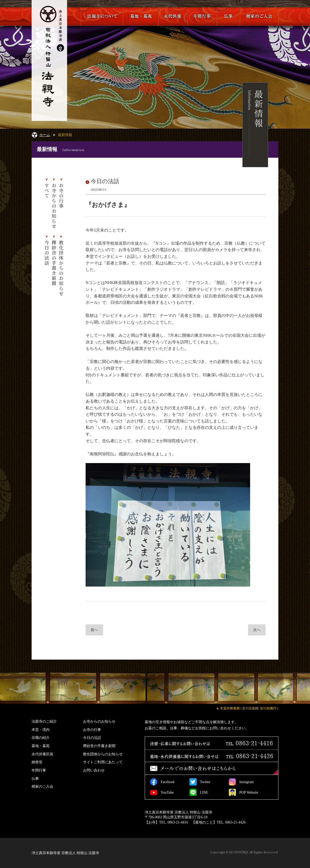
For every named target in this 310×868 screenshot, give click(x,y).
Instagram (241, 782)
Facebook (162, 782)
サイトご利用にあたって (103, 762)
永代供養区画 (42, 754)
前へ (94, 630)
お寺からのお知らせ (99, 721)
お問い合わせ (94, 770)
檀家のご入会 (42, 786)
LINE (199, 792)
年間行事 (39, 770)
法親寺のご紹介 (44, 721)
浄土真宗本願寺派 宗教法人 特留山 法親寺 (65, 853)
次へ (257, 630)
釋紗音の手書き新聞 (99, 746)
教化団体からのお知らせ (103, 754)
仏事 (35, 778)
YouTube (162, 792)
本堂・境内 (41, 730)
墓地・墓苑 (41, 746)
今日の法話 (92, 738)
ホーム (45, 135)
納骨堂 (37, 762)
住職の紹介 (41, 738)
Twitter (200, 782)
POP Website (243, 792)
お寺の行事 (92, 730)
